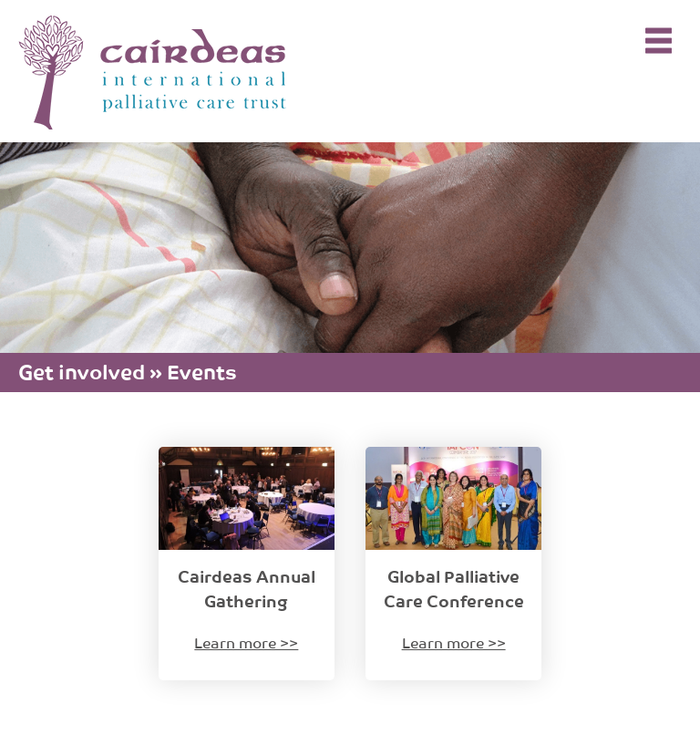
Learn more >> (246, 642)
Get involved (82, 370)
